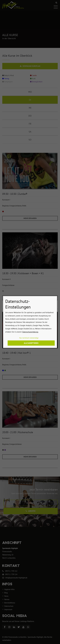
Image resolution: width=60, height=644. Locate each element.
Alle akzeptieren (31, 343)
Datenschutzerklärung (30, 332)
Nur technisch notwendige (29, 338)
